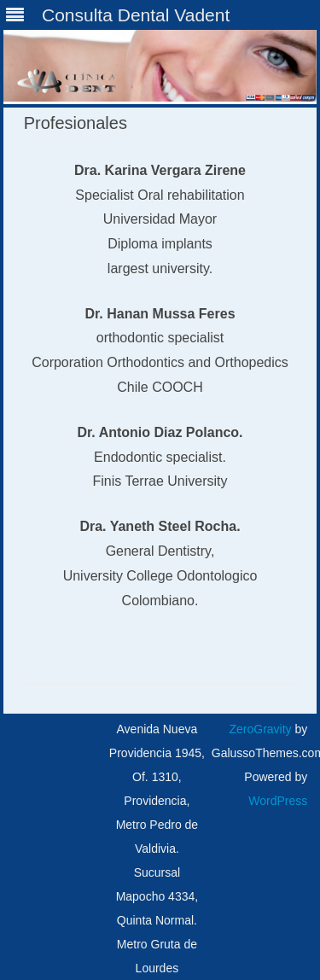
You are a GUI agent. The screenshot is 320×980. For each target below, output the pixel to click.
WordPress (278, 801)
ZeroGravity (260, 729)
